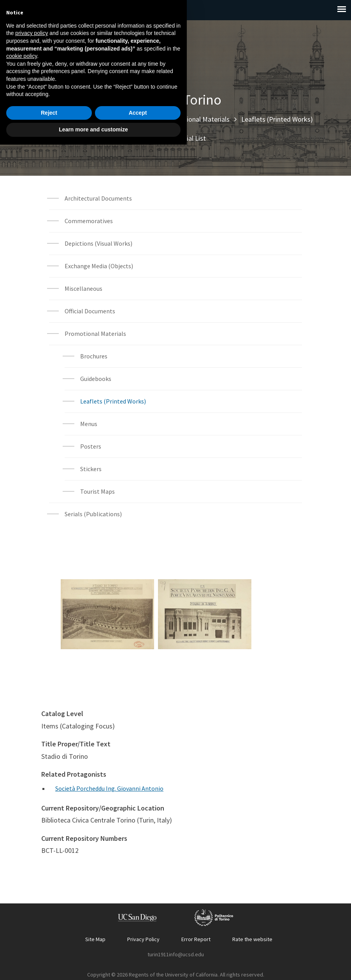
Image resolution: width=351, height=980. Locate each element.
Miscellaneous (83, 288)
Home (47, 119)
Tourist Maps (97, 491)
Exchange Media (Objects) (99, 266)
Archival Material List (175, 138)
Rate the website (252, 939)
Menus (89, 424)
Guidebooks (96, 379)
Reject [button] (49, 948)
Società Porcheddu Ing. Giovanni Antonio (109, 788)
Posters (91, 446)
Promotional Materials (197, 119)
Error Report (196, 939)
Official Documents (90, 311)
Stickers (91, 469)
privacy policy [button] (32, 868)
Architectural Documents (98, 198)
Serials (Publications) (93, 514)
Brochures (94, 356)
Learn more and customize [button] (93, 965)
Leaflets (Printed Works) (277, 119)
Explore (78, 119)
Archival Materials (126, 119)
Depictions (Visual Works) (98, 243)
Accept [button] (138, 948)
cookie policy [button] (22, 891)
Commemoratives (89, 221)
